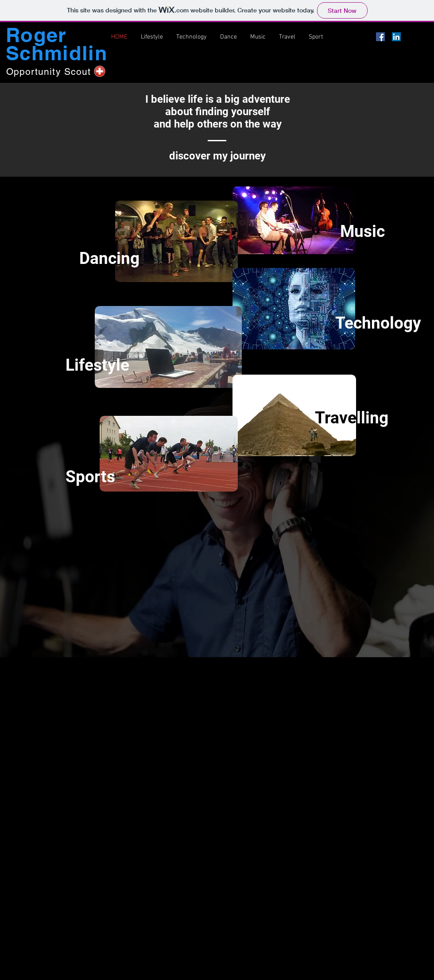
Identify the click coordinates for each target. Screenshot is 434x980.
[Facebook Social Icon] (380, 37)
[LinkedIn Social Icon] (396, 37)
